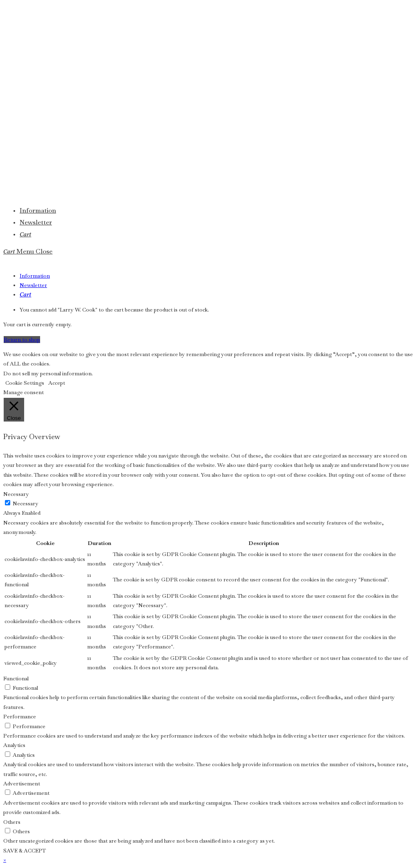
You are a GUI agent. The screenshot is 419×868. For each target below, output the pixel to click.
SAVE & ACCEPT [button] (25, 851)
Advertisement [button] (22, 784)
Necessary (26, 504)
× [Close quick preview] (5, 860)
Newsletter (33, 285)
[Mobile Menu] (34, 251)
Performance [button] (20, 717)
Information (35, 276)
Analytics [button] (14, 745)
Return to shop (22, 340)
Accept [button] (57, 383)
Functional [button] (16, 678)
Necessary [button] (16, 494)
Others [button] (12, 822)
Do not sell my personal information (47, 373)
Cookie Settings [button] (25, 383)
